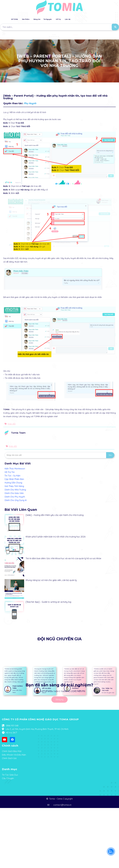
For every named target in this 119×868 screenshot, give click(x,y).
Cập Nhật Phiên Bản (14, 479)
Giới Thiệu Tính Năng (14, 486)
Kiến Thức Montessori (15, 469)
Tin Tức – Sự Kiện (12, 476)
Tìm (110, 455)
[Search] (115, 27)
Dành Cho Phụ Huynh (15, 497)
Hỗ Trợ (58, 19)
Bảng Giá (37, 19)
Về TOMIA (14, 19)
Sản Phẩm (26, 19)
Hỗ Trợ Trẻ (10, 472)
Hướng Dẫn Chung (13, 483)
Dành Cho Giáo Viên (14, 493)
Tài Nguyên (48, 19)
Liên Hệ (68, 19)
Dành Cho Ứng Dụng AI (16, 500)
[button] (75, 35)
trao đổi (12, 424)
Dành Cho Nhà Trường (15, 490)
